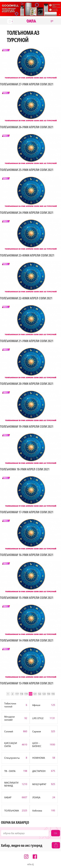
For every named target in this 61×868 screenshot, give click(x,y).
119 (26, 694)
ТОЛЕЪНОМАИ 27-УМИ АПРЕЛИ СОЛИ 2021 (27, 84)
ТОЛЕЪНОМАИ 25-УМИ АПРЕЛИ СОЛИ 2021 (27, 170)
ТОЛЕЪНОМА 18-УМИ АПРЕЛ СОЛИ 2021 (25, 469)
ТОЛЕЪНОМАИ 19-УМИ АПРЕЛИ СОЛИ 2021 (27, 427)
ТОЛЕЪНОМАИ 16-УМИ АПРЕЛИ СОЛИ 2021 (27, 555)
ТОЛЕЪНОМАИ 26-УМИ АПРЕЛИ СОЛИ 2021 (27, 127)
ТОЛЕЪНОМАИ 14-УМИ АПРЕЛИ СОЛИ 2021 (27, 640)
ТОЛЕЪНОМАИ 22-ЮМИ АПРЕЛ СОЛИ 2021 (26, 298)
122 (40, 694)
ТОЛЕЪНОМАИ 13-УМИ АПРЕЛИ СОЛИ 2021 (27, 683)
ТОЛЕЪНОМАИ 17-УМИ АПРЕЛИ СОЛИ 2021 (27, 512)
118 (21, 694)
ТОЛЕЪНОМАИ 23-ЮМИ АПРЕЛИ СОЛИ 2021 (27, 255)
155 (53, 694)
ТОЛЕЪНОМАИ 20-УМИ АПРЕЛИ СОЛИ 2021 (27, 384)
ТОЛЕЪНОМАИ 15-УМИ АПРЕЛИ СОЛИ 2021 (27, 598)
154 (49, 694)
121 (35, 694)
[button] (52, 21)
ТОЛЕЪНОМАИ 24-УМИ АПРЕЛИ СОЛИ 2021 (27, 213)
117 (17, 694)
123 (44, 694)
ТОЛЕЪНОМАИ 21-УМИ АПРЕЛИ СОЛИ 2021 (27, 341)
